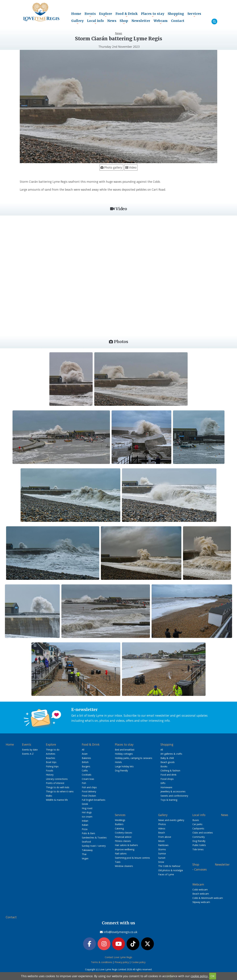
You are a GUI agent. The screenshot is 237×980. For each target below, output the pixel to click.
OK (213, 976)
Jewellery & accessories (173, 791)
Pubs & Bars (88, 833)
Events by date (30, 750)
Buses (196, 820)
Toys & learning (169, 800)
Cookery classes (124, 833)
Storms (162, 849)
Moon (161, 841)
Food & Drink (127, 14)
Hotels (118, 762)
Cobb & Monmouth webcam (208, 898)
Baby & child (167, 758)
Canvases (200, 869)
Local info (96, 22)
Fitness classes (123, 841)
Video (131, 167)
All (83, 750)
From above (165, 837)
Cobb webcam (200, 890)
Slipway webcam (201, 902)
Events (90, 14)
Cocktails (87, 775)
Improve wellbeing (125, 849)
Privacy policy (122, 962)
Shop (124, 22)
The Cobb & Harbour (169, 866)
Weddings (120, 820)
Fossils (50, 771)
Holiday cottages (124, 754)
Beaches (51, 758)
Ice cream (87, 817)
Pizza (85, 829)
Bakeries (86, 758)
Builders (119, 824)
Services (194, 14)
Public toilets (199, 845)
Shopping (176, 14)
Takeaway (87, 850)
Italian (85, 825)
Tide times (198, 849)
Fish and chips (89, 787)
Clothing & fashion (170, 771)
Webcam (161, 22)
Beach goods (168, 762)
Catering (119, 828)
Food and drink (168, 775)
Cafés (85, 771)
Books (164, 766)
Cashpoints (198, 828)
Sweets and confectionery (174, 796)
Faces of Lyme (166, 874)
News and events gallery (171, 820)
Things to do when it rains (60, 791)
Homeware (166, 787)
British (85, 762)
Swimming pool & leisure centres (132, 858)
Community (199, 837)
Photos (162, 824)
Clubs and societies (203, 833)
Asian (85, 754)
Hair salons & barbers (126, 845)
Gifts (163, 783)
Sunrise (162, 853)
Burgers (86, 766)
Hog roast (87, 808)
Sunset (162, 858)
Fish (84, 783)
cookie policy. (199, 976)
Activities (51, 754)
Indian (85, 821)
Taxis (118, 862)
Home (76, 14)
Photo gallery (111, 167)
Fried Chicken (89, 796)
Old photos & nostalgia (171, 870)
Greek (85, 804)
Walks (49, 796)
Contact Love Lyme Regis (118, 957)
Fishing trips (52, 766)
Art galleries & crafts (171, 754)
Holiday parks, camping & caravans (134, 758)
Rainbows (163, 845)
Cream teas (88, 779)
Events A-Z (28, 754)
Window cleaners (124, 866)
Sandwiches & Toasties (94, 838)
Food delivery (89, 791)
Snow (161, 862)
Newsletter (141, 21)
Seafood (86, 842)
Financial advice (123, 837)
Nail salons (121, 853)
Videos (162, 828)
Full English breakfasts (94, 800)
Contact (178, 21)
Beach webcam (201, 894)
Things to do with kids (58, 787)
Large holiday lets (124, 766)
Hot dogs (87, 812)
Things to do (53, 750)
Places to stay (153, 14)
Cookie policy (138, 962)
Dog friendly (121, 771)
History (50, 775)
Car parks (197, 824)
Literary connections (57, 779)
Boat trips (51, 762)
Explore (106, 14)
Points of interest (55, 783)
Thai (84, 854)
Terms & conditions (102, 962)
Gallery (78, 22)
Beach (162, 833)
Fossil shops (167, 779)
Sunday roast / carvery (94, 846)
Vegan (85, 858)
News (112, 21)
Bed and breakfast (125, 750)
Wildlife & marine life (57, 800)
